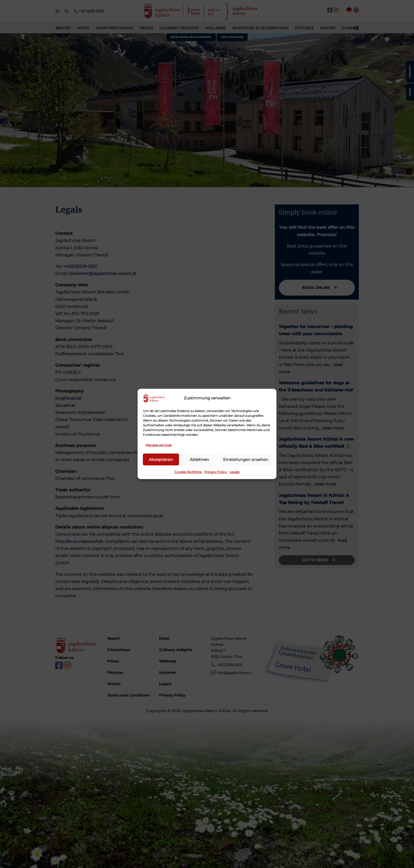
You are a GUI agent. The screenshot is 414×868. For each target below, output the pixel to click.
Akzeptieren (161, 459)
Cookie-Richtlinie (188, 472)
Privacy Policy (216, 472)
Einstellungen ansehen (246, 459)
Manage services (159, 445)
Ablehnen (199, 459)
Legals (234, 472)
